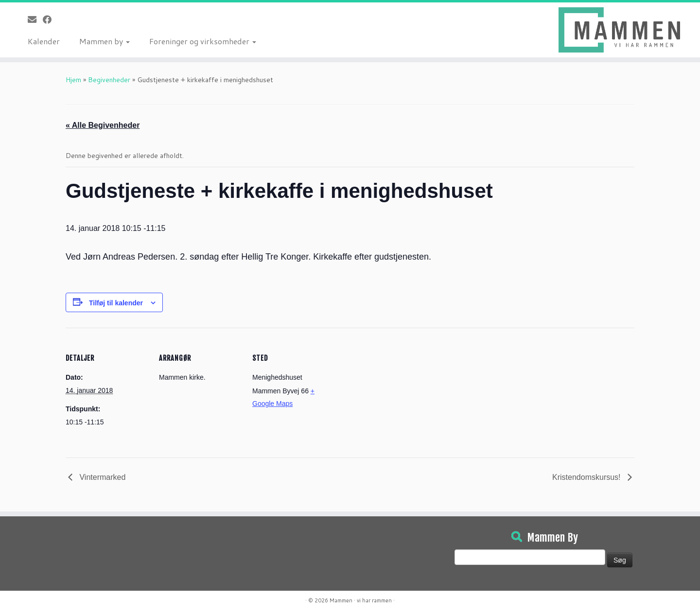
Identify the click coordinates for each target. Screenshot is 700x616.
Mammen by (105, 41)
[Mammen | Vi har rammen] (619, 30)
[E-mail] (35, 19)
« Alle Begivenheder (103, 125)
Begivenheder (109, 80)
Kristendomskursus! (587, 477)
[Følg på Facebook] (50, 19)
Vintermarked (101, 477)
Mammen (341, 600)
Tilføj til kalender (116, 303)
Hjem (73, 80)
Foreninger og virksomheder (203, 41)
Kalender (44, 41)
